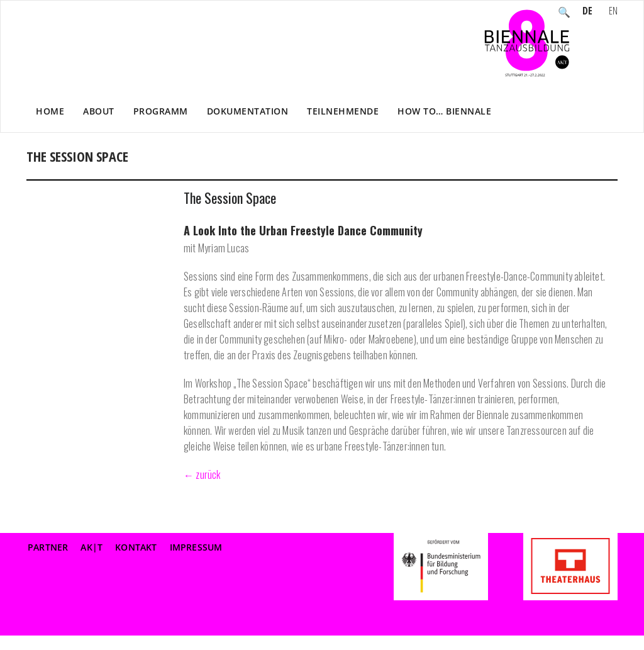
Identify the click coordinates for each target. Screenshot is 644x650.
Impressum (196, 547)
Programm (161, 111)
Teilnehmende (343, 111)
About (99, 111)
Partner (48, 547)
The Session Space (230, 198)
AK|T (92, 547)
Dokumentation (248, 111)
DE (587, 12)
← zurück (202, 474)
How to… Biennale (444, 111)
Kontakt (136, 547)
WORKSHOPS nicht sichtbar (463, 170)
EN (613, 12)
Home (50, 111)
